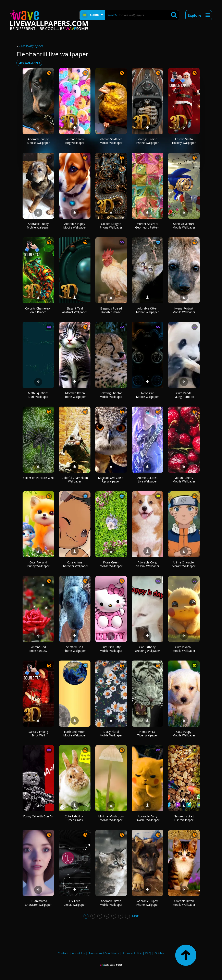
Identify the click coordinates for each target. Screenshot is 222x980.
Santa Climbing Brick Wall (38, 733)
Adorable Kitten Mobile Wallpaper (147, 310)
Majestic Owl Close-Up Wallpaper (111, 480)
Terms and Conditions (104, 953)
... (127, 916)
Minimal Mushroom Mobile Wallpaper (111, 818)
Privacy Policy (132, 953)
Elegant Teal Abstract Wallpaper (75, 310)
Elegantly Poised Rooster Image (111, 310)
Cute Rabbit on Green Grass (75, 818)
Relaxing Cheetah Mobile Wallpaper (111, 395)
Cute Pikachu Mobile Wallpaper (184, 649)
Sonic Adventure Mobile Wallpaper (184, 226)
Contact (63, 953)
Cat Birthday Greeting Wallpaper (147, 649)
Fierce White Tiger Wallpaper (147, 733)
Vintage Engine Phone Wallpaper (147, 141)
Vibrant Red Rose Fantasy (38, 649)
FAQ (148, 953)
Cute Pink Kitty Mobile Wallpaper (111, 649)
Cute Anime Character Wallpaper (75, 564)
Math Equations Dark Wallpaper (38, 395)
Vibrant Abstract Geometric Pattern (147, 226)
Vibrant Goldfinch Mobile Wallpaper (111, 141)
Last (135, 916)
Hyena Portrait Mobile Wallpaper (184, 310)
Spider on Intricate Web (38, 478)
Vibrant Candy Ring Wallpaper (75, 141)
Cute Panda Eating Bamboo (184, 395)
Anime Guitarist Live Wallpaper (147, 480)
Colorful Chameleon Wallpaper (75, 480)
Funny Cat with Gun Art (38, 816)
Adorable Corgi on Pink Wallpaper (147, 564)
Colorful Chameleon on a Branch (38, 310)
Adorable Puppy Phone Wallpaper (147, 903)
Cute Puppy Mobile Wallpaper (184, 733)
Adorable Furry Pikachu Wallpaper (147, 818)
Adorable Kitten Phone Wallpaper (75, 395)
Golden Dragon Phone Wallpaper (111, 226)
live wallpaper (29, 63)
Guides (159, 953)
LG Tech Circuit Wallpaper (75, 903)
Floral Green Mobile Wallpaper (111, 564)
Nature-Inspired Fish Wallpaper (184, 818)
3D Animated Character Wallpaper (38, 903)
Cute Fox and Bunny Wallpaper (38, 564)
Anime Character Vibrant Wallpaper (184, 564)
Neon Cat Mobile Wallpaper (147, 395)
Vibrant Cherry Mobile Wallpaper (184, 480)
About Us (78, 953)
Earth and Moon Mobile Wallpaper (75, 733)
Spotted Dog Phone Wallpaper (75, 649)
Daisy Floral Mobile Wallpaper (111, 733)
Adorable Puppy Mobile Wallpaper (38, 141)
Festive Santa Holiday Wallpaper (184, 141)
